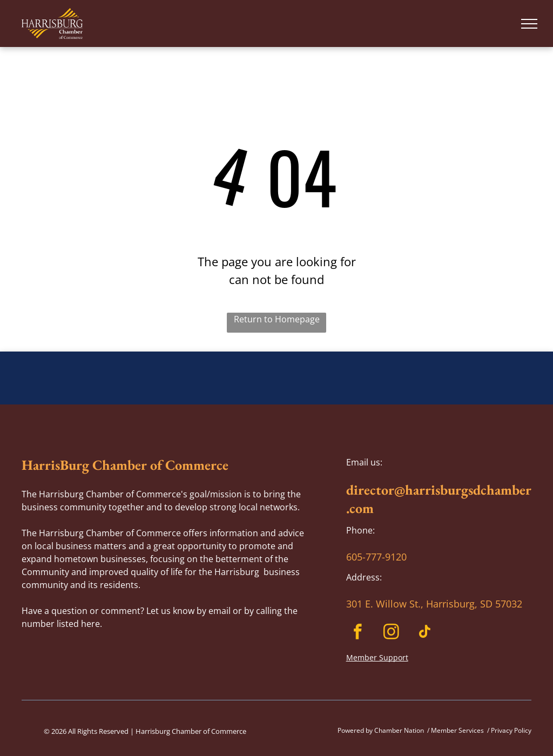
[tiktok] (425, 633)
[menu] (529, 24)
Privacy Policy (511, 730)
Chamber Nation (399, 730)
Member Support (377, 657)
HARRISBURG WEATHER (276, 392)
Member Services (457, 730)
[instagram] (391, 633)
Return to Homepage (277, 319)
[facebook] (358, 633)
